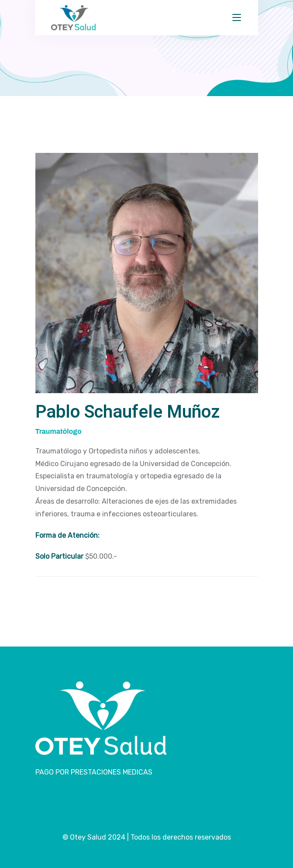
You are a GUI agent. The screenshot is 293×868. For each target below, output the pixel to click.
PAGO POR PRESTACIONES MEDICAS (94, 772)
